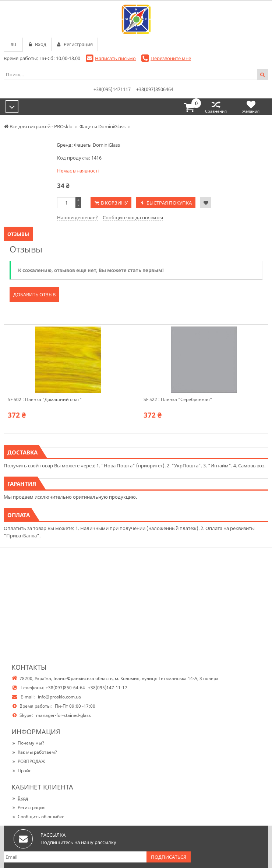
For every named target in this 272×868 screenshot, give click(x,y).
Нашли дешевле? (77, 217)
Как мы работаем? (34, 752)
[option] (68, 379)
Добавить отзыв (34, 294)
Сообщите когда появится (133, 217)
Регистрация (29, 807)
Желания (251, 107)
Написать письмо (115, 58)
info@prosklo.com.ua (59, 697)
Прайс (21, 771)
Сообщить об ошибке (38, 817)
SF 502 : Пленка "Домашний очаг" (45, 400)
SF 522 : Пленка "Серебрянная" (178, 400)
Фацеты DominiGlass (97, 145)
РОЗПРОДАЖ (28, 761)
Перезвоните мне (171, 58)
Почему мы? (28, 743)
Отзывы (18, 234)
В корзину (114, 203)
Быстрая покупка (169, 203)
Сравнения (216, 107)
